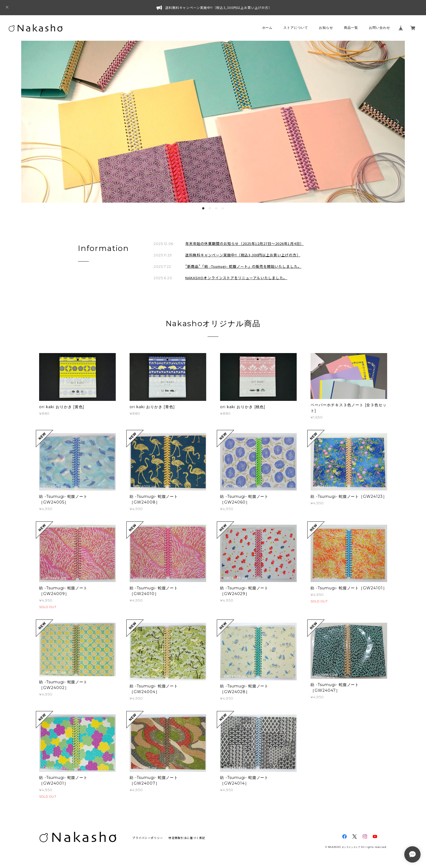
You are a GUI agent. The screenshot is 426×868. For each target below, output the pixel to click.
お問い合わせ (380, 28)
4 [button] (223, 208)
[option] (213, 122)
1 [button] (203, 208)
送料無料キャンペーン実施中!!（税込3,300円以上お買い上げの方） (243, 255)
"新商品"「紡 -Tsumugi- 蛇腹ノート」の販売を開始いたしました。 (243, 266)
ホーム (267, 28)
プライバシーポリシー (148, 838)
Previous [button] (29, 122)
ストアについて (296, 28)
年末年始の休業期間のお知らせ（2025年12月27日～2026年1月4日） (244, 243)
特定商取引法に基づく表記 (187, 838)
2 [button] (210, 208)
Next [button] (397, 122)
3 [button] (216, 208)
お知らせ (326, 28)
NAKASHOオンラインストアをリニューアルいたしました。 (236, 278)
